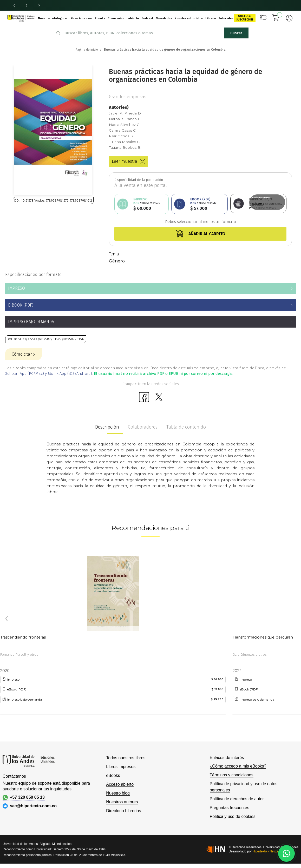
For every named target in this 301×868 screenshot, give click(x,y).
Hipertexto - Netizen (266, 851)
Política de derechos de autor (237, 799)
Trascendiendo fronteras (23, 637)
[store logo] (21, 18)
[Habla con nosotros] (286, 853)
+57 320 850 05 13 (24, 797)
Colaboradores (143, 427)
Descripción (107, 427)
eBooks (113, 775)
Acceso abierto (120, 784)
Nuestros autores (122, 802)
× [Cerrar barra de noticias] (39, 5)
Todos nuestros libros (126, 758)
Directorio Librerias (123, 811)
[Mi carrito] (276, 18)
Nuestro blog (118, 793)
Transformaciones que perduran (263, 637)
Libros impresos (121, 767)
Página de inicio (87, 50)
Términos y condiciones (232, 775)
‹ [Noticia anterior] (14, 5)
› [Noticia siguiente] (27, 5)
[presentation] (6, 619)
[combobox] (150, 33)
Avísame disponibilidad (267, 204)
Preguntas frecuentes (230, 808)
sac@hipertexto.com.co (30, 806)
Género (117, 261)
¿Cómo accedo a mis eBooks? (238, 766)
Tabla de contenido (186, 427)
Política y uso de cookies (233, 816)
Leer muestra (128, 161)
